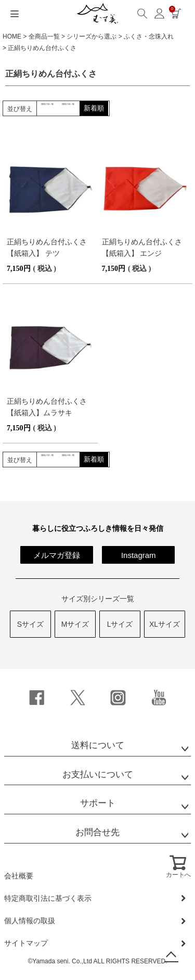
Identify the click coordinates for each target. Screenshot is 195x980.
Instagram (139, 555)
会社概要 (19, 876)
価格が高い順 (110, 108)
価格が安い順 (61, 108)
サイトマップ (26, 943)
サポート (98, 803)
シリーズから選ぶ (92, 36)
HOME (12, 36)
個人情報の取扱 (30, 921)
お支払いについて (98, 774)
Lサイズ (120, 624)
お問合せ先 (97, 832)
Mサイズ (75, 624)
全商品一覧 (44, 36)
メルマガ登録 (57, 555)
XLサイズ (165, 624)
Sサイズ (30, 624)
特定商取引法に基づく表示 (48, 898)
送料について (98, 745)
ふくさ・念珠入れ (149, 36)
